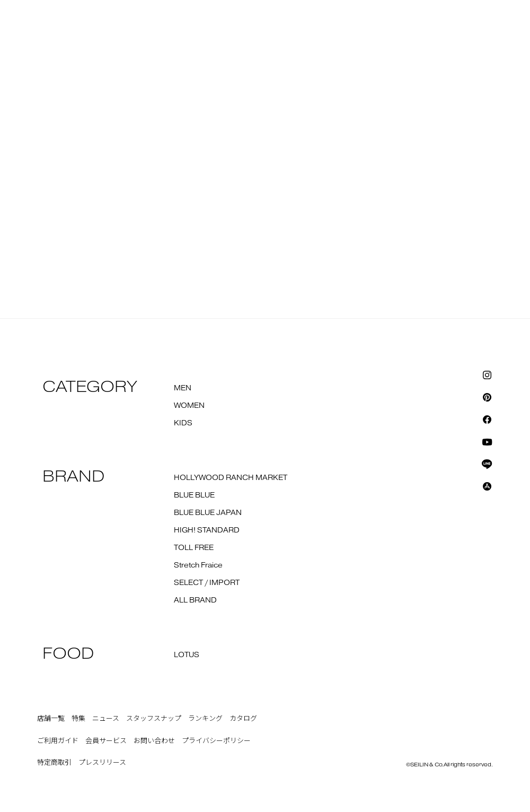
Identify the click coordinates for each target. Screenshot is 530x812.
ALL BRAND (195, 600)
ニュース (106, 719)
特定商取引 (54, 763)
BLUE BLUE (194, 495)
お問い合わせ (154, 741)
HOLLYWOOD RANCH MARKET (231, 478)
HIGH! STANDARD (207, 530)
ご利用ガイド (58, 741)
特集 (78, 719)
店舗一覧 (51, 719)
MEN (183, 388)
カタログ (243, 719)
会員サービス (106, 741)
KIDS (183, 423)
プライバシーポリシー (216, 741)
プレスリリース (102, 763)
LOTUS (187, 655)
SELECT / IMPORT (207, 583)
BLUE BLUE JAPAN (208, 513)
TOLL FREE (194, 548)
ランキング (205, 719)
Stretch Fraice (198, 565)
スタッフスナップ (154, 719)
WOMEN (189, 406)
